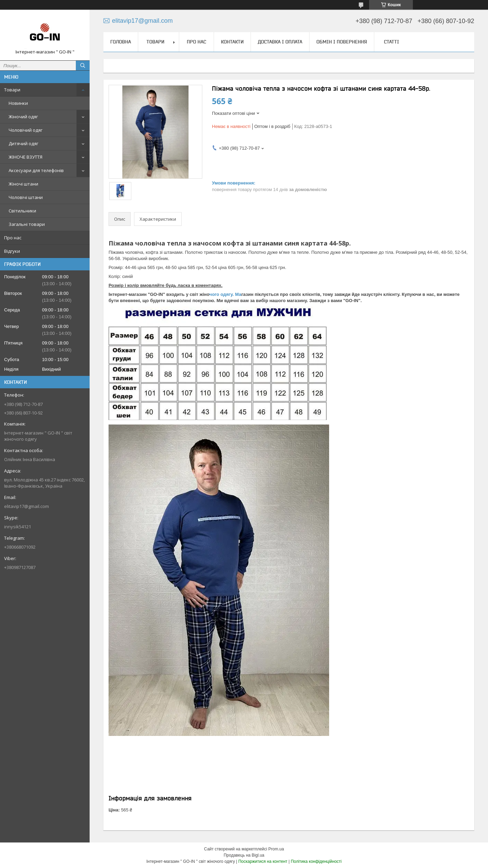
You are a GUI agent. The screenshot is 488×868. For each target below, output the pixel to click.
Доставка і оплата (280, 42)
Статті (392, 42)
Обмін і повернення (342, 42)
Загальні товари (27, 224)
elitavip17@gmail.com (27, 506)
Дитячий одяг (23, 143)
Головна (121, 42)
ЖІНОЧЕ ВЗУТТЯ (26, 157)
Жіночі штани (23, 184)
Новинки (18, 103)
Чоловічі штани (26, 197)
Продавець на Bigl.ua (244, 855)
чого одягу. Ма (225, 294)
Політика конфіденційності (316, 861)
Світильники (22, 211)
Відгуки (12, 251)
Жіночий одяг (23, 117)
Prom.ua (276, 849)
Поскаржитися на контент (263, 861)
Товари (12, 90)
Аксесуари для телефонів (36, 170)
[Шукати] (83, 66)
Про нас (13, 238)
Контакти (232, 42)
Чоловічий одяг (26, 130)
